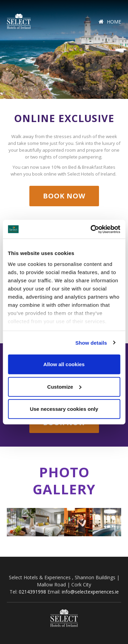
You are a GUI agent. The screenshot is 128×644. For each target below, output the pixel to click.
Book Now (64, 196)
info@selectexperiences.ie (90, 592)
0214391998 (32, 592)
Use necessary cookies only (64, 409)
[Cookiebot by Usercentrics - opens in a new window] (91, 229)
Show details (91, 342)
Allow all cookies (64, 364)
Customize (64, 386)
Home (110, 21)
